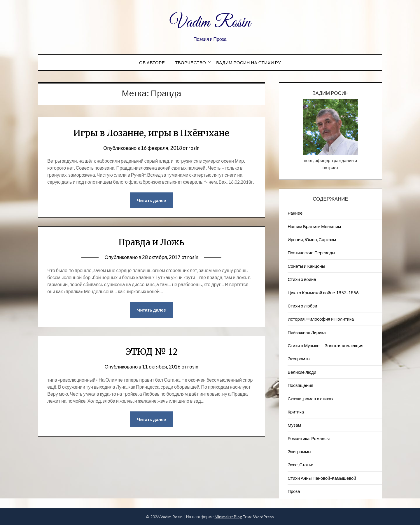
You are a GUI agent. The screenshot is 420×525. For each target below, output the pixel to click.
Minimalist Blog (228, 517)
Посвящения (300, 385)
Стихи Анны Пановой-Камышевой (322, 478)
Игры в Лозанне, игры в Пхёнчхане (151, 133)
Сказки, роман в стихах (310, 399)
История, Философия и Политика (321, 319)
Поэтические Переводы (311, 253)
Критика (296, 412)
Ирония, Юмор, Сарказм (312, 239)
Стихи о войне (302, 279)
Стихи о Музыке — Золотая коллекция (325, 345)
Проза (294, 491)
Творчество (190, 62)
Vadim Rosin (210, 23)
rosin (194, 148)
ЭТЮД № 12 (152, 352)
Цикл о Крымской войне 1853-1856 (323, 293)
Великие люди (302, 372)
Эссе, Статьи (301, 465)
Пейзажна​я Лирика (307, 332)
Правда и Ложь (151, 242)
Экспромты (299, 359)
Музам (294, 425)
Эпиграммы (299, 451)
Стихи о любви (302, 306)
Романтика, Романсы (309, 438)
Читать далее (152, 200)
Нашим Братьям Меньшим (314, 226)
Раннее (295, 213)
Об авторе (152, 62)
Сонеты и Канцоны (306, 266)
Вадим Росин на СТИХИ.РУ (249, 62)
